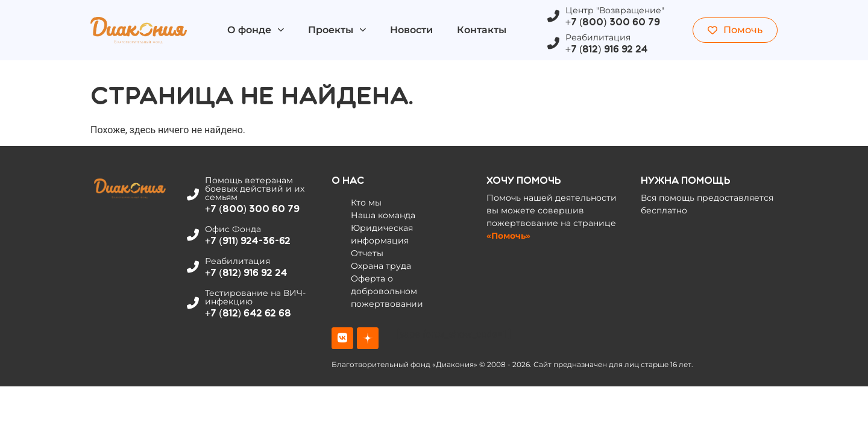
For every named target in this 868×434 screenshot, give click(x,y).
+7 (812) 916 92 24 (607, 49)
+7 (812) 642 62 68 (248, 313)
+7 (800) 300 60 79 (613, 22)
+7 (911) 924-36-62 (248, 241)
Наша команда (383, 215)
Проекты (337, 30)
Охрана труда (381, 266)
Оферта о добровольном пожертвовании (387, 291)
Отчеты (367, 253)
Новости (411, 30)
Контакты (482, 30)
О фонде (256, 30)
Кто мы (366, 203)
